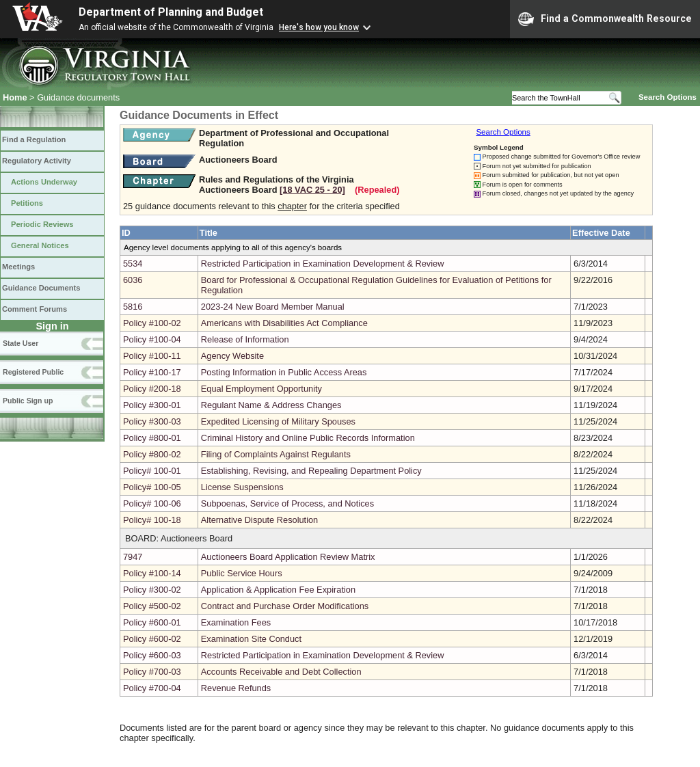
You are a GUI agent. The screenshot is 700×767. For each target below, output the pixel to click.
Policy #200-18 (152, 389)
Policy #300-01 (152, 405)
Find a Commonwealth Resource (605, 19)
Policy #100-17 (152, 372)
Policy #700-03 (152, 672)
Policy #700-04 (152, 688)
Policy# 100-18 (152, 520)
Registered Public (33, 372)
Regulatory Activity (37, 161)
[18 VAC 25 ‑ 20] (312, 190)
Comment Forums (35, 309)
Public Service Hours (242, 573)
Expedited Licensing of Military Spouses (278, 421)
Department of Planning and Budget (171, 12)
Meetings (18, 267)
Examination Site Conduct (251, 639)
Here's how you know (319, 27)
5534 (133, 264)
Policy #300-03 (152, 421)
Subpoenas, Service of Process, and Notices (287, 503)
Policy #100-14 (152, 573)
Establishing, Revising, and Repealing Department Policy (311, 471)
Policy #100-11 (152, 356)
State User (21, 343)
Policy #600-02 (152, 639)
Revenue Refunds (236, 688)
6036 (133, 280)
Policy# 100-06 (152, 503)
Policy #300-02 (152, 590)
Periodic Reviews (42, 224)
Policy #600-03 (152, 655)
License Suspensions (242, 487)
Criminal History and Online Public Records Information (308, 438)
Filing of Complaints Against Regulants (276, 454)
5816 (133, 307)
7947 (133, 557)
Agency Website (232, 356)
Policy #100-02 (152, 323)
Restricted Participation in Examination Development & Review (323, 264)
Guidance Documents (41, 288)
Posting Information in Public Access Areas (284, 372)
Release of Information (245, 339)
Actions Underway (44, 182)
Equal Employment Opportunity (261, 389)
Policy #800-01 (152, 438)
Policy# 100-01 (152, 471)
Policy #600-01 (152, 622)
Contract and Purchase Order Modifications (285, 606)
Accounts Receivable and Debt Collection (281, 672)
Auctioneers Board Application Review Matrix (288, 557)
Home (15, 97)
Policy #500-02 (152, 606)
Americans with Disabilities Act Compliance (284, 323)
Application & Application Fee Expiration (278, 590)
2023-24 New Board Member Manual (273, 307)
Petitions (27, 203)
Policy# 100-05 (152, 487)
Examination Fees (236, 622)
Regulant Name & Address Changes (271, 405)
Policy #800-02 (152, 454)
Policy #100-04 (152, 339)
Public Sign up (28, 401)
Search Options (668, 97)
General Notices (40, 245)
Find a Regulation (34, 139)
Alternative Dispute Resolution (259, 520)
